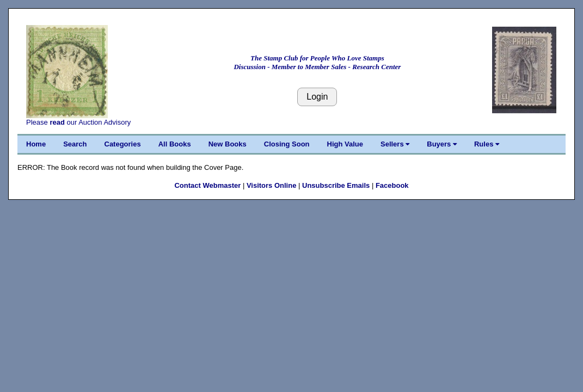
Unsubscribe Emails (336, 185)
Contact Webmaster (207, 185)
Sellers (395, 144)
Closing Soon (287, 144)
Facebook (392, 185)
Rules (487, 144)
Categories (123, 144)
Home (36, 144)
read (57, 122)
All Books (175, 144)
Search (75, 144)
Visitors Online (272, 185)
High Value (345, 144)
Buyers (442, 144)
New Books (228, 144)
